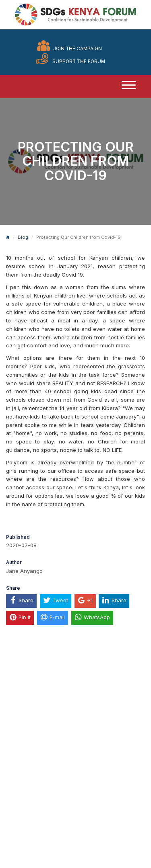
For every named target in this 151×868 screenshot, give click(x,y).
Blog (23, 237)
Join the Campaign (78, 49)
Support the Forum (79, 62)
